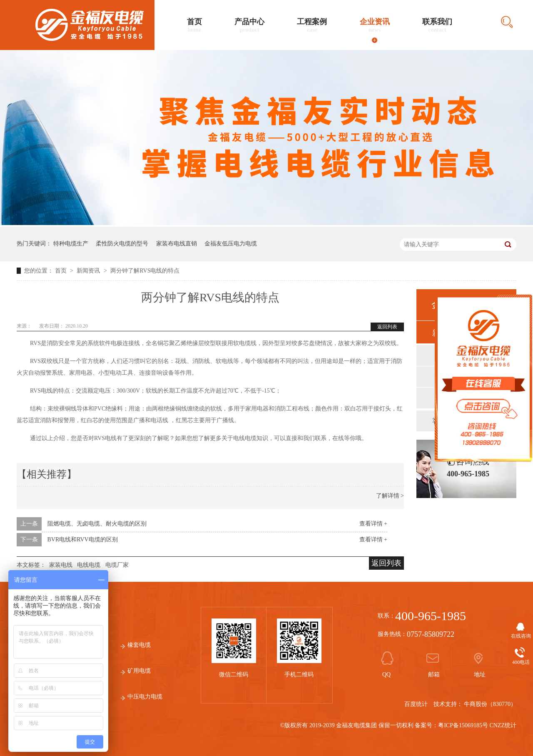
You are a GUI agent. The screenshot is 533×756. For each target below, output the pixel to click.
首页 (194, 25)
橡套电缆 (139, 645)
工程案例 (312, 25)
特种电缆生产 (71, 244)
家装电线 (61, 565)
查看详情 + (373, 524)
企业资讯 (375, 25)
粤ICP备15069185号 (463, 725)
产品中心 (249, 25)
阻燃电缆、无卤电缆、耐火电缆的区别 (97, 524)
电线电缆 (89, 565)
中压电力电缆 (145, 697)
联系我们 (437, 25)
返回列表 (387, 327)
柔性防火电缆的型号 (122, 244)
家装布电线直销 (177, 244)
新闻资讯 (89, 271)
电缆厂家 (117, 565)
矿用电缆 (139, 671)
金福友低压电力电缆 (231, 244)
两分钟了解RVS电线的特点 (145, 271)
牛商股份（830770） (490, 704)
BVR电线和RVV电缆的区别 (83, 539)
